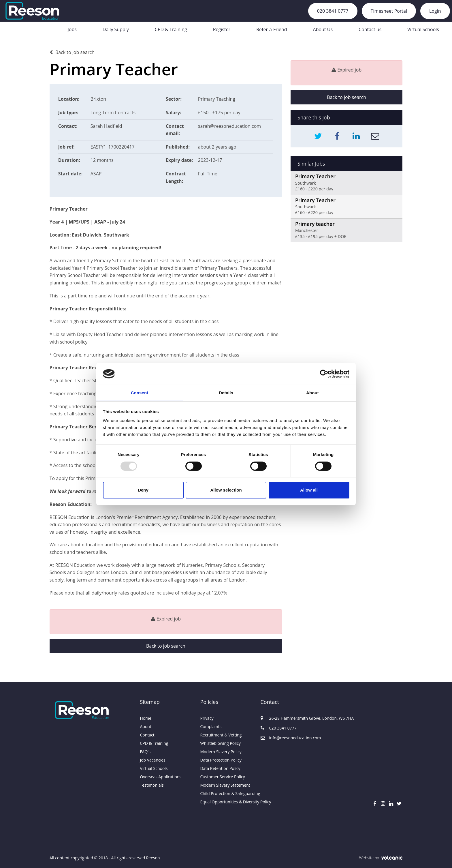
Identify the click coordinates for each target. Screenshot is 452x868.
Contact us (370, 29)
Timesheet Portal (389, 11)
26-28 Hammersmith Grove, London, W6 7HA (291, 718)
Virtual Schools (423, 29)
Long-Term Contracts (113, 113)
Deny (143, 490)
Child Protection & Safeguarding (226, 793)
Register (222, 29)
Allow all (309, 490)
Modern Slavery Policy (221, 752)
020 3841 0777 (333, 11)
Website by (381, 858)
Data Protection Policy (221, 760)
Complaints (211, 727)
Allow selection (226, 490)
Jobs (72, 29)
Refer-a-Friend (272, 29)
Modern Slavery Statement (225, 785)
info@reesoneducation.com (291, 738)
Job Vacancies (152, 760)
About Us (323, 29)
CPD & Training (171, 29)
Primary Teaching (217, 99)
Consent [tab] (140, 393)
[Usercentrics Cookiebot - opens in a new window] (324, 374)
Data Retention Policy (220, 768)
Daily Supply (116, 29)
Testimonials (152, 785)
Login (435, 11)
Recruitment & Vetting (221, 735)
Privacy (207, 718)
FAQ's (145, 752)
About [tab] (312, 393)
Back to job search (72, 52)
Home (146, 718)
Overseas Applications (161, 777)
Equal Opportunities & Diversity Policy (226, 802)
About (145, 727)
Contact (147, 735)
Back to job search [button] (166, 646)
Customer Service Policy (222, 777)
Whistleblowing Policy (220, 743)
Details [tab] (226, 393)
